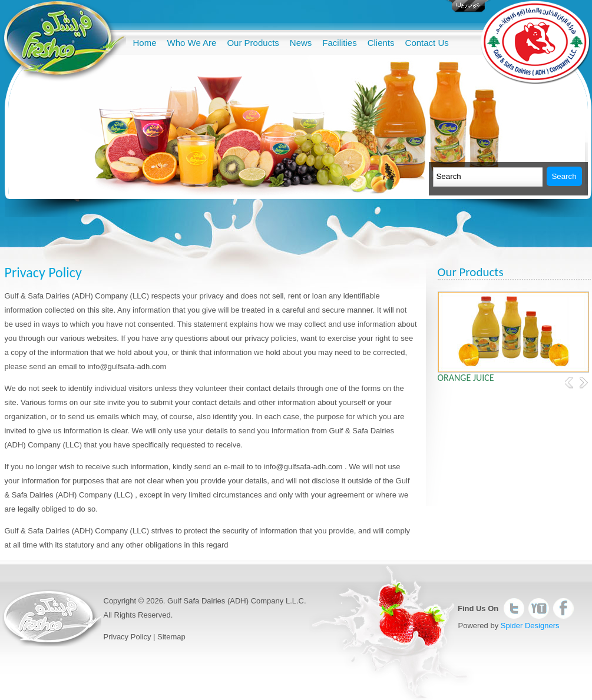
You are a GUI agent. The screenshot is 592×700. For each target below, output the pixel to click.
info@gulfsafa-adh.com (127, 366)
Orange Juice (466, 378)
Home (145, 43)
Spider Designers (530, 626)
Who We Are (192, 43)
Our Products (253, 43)
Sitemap (171, 637)
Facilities (339, 43)
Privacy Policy (128, 637)
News (301, 43)
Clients (381, 43)
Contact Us (427, 43)
